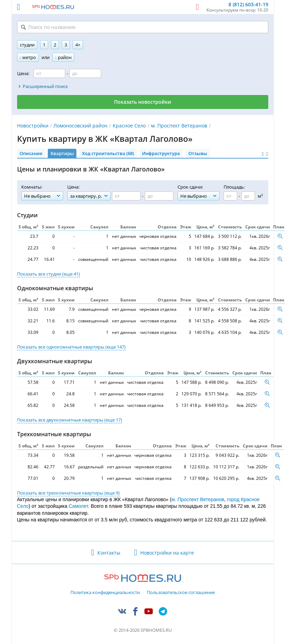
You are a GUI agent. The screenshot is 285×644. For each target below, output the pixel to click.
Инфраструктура (161, 153)
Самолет (78, 506)
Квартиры (62, 153)
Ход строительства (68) (108, 153)
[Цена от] (49, 73)
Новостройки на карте (167, 553)
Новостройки (33, 126)
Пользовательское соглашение (181, 593)
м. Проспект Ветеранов (179, 126)
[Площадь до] (248, 196)
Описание (31, 153)
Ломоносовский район (80, 126)
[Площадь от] (230, 196)
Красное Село (129, 126)
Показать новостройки (143, 102)
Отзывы (198, 153)
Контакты (109, 553)
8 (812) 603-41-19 (248, 5)
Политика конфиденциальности (105, 593)
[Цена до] (85, 73)
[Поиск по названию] (143, 27)
